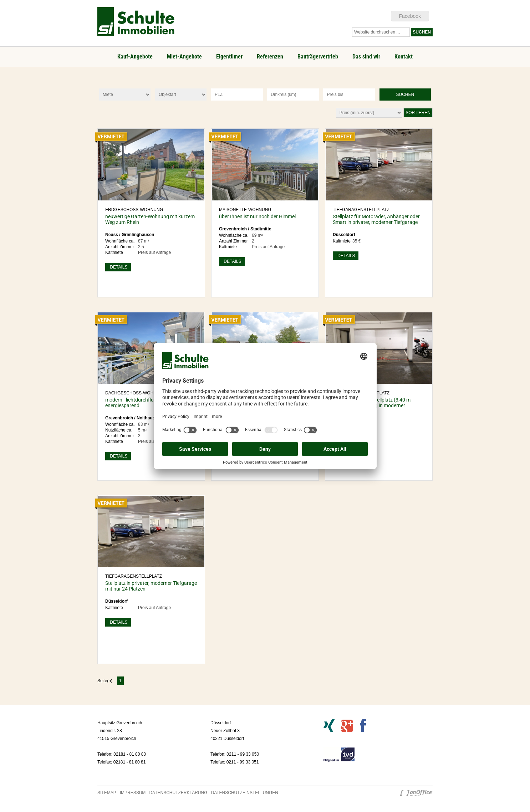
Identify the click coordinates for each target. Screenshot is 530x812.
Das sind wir (366, 57)
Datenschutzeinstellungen (245, 793)
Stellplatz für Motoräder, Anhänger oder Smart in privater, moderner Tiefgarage (376, 219)
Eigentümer (229, 57)
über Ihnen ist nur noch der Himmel (257, 216)
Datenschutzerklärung (178, 793)
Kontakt (404, 57)
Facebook (410, 16)
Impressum (133, 793)
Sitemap (107, 793)
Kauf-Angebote (135, 57)
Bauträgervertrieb (318, 57)
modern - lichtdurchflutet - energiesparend (134, 403)
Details (118, 267)
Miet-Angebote (184, 57)
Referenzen (270, 57)
